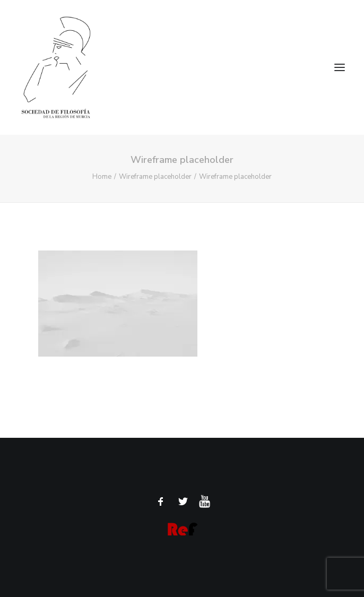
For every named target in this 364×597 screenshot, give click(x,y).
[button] (340, 67)
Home (102, 177)
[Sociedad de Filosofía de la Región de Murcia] (182, 67)
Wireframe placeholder (155, 177)
